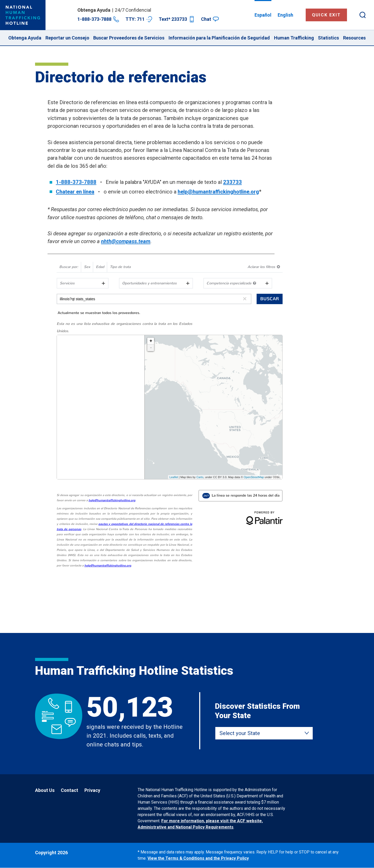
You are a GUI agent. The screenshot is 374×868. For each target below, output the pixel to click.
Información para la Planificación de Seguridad (219, 38)
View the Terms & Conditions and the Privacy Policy (198, 858)
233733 (232, 182)
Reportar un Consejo (67, 38)
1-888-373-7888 (98, 19)
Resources (354, 38)
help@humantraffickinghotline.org (218, 192)
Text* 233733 (177, 19)
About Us (45, 790)
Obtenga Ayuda (25, 38)
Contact (69, 790)
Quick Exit (326, 15)
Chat (210, 19)
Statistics (328, 38)
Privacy (92, 790)
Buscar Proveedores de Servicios (129, 38)
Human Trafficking (294, 38)
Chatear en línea (75, 192)
